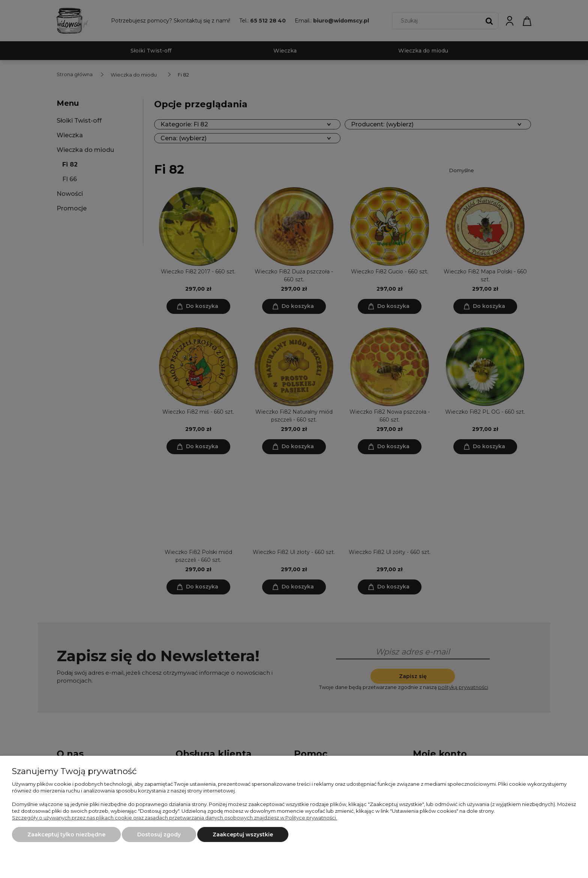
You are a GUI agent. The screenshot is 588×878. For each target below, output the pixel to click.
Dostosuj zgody (159, 834)
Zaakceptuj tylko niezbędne (66, 834)
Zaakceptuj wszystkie (243, 834)
